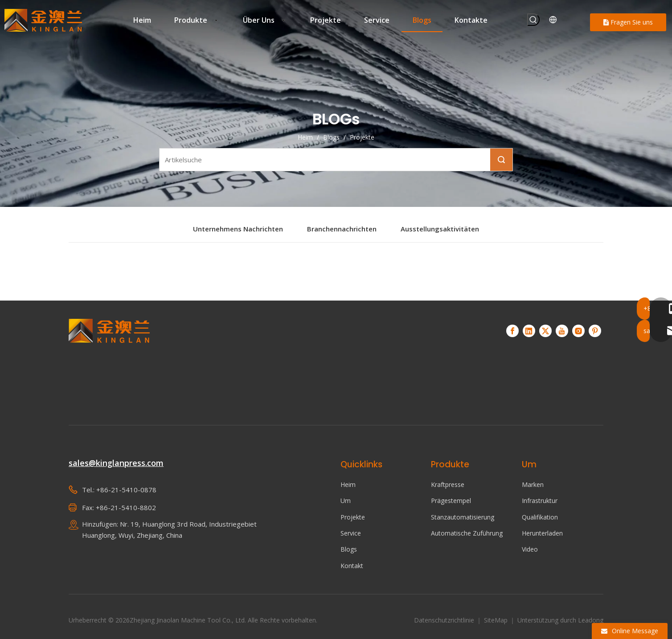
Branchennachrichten (342, 229)
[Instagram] (578, 331)
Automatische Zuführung (467, 533)
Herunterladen (542, 533)
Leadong (591, 620)
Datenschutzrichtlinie (445, 620)
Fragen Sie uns (628, 22)
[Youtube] (562, 331)
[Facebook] (512, 331)
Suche (501, 160)
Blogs (349, 549)
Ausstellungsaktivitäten (440, 229)
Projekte (353, 517)
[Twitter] (545, 331)
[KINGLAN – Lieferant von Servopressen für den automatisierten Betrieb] (109, 359)
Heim (348, 484)
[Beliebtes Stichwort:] (533, 20)
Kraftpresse (448, 484)
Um (346, 501)
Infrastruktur (540, 501)
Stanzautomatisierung (463, 517)
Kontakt (352, 566)
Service (351, 533)
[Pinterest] (595, 331)
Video (530, 549)
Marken (533, 484)
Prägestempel (451, 501)
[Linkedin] (529, 331)
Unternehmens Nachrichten (238, 229)
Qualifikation (540, 517)
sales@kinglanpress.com (116, 463)
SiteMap (497, 620)
